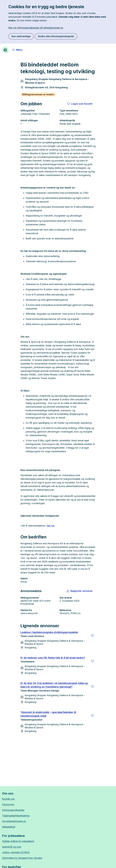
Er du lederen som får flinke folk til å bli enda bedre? (53, 658)
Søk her (51, 526)
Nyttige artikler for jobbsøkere (18, 841)
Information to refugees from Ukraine (22, 858)
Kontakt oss (8, 799)
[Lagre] (92, 636)
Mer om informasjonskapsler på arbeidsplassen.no (36, 28)
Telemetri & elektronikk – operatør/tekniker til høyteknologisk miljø (48, 714)
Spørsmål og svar (12, 847)
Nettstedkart (9, 827)
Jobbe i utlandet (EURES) (16, 852)
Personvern (8, 804)
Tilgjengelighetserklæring (16, 816)
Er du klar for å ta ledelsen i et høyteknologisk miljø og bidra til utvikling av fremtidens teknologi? (54, 685)
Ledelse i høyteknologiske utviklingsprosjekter (49, 632)
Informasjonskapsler (13, 810)
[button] (80, 591)
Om (14, 821)
